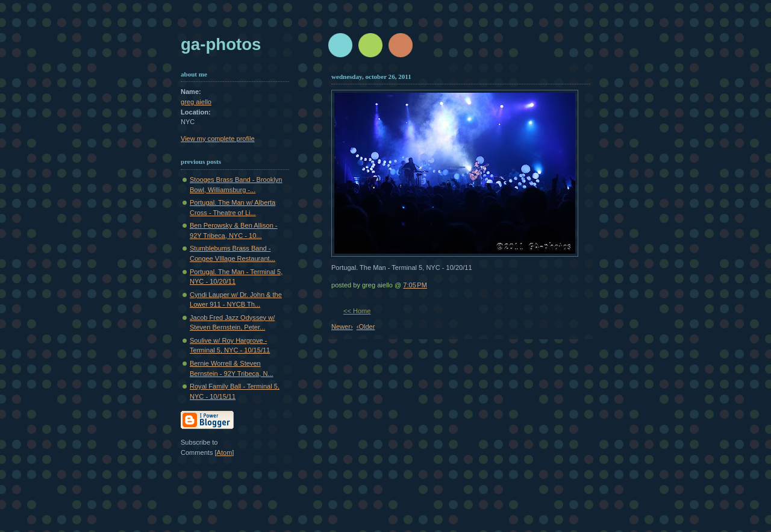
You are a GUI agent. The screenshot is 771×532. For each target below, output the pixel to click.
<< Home (357, 311)
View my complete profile (218, 139)
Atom (225, 452)
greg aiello (196, 102)
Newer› (342, 327)
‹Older (366, 327)
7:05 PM (415, 285)
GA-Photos (221, 44)
